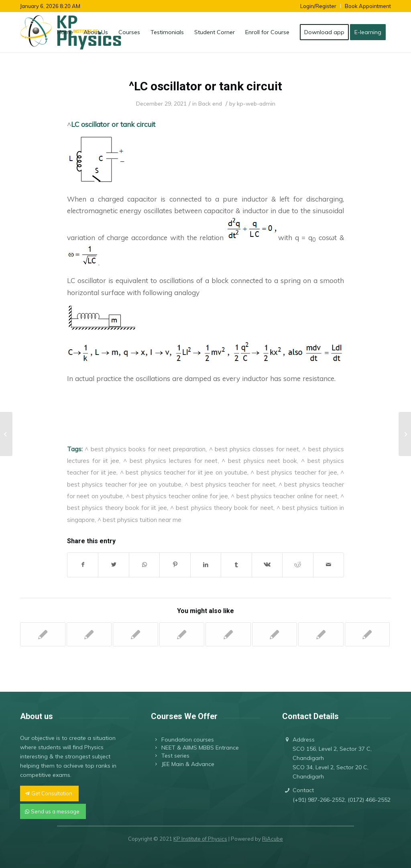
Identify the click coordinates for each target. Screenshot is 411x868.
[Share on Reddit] (298, 565)
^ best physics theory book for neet (222, 507)
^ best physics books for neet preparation (145, 449)
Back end (210, 103)
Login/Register (318, 6)
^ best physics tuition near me (139, 520)
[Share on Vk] (267, 565)
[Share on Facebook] (83, 565)
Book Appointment (368, 6)
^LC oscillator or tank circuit (205, 86)
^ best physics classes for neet (254, 449)
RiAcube (273, 839)
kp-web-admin (256, 103)
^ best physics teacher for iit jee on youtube (184, 472)
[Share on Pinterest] (175, 565)
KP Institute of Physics (200, 839)
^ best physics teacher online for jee (177, 496)
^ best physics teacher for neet (230, 484)
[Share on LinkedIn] (206, 565)
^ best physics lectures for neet (171, 460)
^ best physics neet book (259, 460)
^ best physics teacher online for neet (284, 496)
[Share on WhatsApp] (144, 565)
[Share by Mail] (329, 565)
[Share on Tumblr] (236, 565)
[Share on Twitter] (113, 565)
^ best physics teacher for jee (294, 472)
